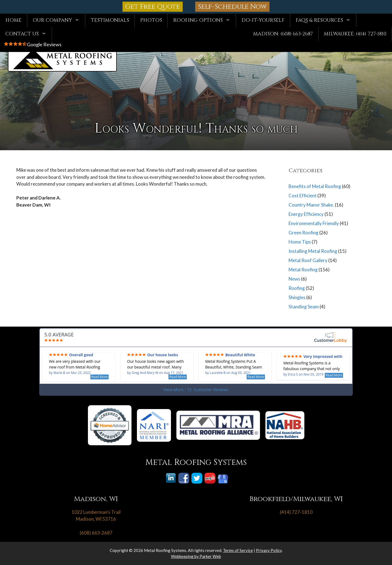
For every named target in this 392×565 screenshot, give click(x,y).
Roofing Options (204, 20)
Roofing (297, 288)
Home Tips (300, 242)
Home (13, 20)
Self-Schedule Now (232, 7)
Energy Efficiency (306, 214)
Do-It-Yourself (263, 20)
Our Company (59, 20)
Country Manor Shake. (311, 205)
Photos (151, 20)
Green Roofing (304, 233)
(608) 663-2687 (96, 533)
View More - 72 (196, 390)
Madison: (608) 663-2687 (283, 34)
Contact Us (29, 34)
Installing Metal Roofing (313, 251)
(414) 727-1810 (296, 512)
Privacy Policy (269, 550)
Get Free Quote (153, 7)
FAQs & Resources (326, 20)
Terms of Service (238, 550)
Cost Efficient (303, 196)
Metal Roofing (303, 270)
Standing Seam (304, 307)
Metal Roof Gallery (308, 260)
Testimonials (110, 20)
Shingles (297, 297)
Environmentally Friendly (314, 223)
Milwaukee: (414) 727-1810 (355, 34)
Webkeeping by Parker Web (196, 556)
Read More (99, 377)
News (294, 279)
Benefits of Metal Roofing (315, 186)
